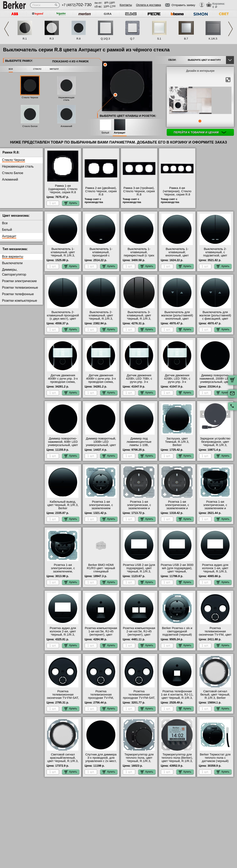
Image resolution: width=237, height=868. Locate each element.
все (11, 69)
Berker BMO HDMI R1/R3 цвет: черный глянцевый (101, 568)
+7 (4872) (77, 5)
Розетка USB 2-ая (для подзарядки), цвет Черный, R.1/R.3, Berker (139, 570)
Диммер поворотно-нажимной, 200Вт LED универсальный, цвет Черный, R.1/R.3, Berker (215, 382)
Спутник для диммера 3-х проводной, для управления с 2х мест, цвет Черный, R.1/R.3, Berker (101, 761)
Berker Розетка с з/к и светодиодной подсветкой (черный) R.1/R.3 (177, 633)
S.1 (159, 39)
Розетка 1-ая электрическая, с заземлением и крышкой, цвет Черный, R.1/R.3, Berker (215, 510)
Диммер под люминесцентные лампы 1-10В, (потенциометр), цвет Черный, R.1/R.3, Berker (139, 447)
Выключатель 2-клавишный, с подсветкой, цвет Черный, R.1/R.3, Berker (215, 255)
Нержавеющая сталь (66, 99)
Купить (71, 203)
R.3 (52, 39)
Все (5, 223)
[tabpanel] (200, 101)
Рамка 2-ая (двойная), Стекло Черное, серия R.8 (101, 191)
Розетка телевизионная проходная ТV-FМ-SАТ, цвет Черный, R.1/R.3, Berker (139, 698)
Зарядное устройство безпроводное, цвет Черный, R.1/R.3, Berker (215, 443)
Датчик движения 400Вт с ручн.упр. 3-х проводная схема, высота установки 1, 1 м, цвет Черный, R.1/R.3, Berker (63, 383)
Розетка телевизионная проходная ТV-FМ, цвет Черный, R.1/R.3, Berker (101, 698)
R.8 (78, 39)
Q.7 (132, 39)
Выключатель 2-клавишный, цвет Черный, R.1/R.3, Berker (101, 317)
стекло (37, 69)
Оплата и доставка (148, 5)
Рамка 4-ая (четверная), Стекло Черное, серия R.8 (177, 191)
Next (230, 29)
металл (54, 69)
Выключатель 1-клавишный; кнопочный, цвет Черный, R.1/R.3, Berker (177, 255)
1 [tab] (200, 121)
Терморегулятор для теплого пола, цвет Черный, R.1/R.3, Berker (139, 759)
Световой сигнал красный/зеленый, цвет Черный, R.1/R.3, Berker (63, 759)
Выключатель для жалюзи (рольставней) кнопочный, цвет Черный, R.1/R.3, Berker (177, 319)
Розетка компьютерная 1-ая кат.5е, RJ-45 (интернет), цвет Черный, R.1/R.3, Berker (101, 635)
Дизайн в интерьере (200, 71)
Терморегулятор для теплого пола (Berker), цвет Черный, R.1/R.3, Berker (177, 759)
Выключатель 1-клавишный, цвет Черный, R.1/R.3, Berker (63, 254)
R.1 (25, 39)
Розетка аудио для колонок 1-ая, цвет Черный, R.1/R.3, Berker (215, 570)
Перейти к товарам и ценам (200, 132)
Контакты (126, 5)
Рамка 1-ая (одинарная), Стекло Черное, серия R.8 (63, 189)
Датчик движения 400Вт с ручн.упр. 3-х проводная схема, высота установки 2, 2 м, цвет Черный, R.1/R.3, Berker (101, 383)
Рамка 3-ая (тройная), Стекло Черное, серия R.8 (139, 191)
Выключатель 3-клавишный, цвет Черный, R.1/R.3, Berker (139, 317)
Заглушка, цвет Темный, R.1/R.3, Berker (177, 442)
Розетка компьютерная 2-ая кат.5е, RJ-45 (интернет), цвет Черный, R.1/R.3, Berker (139, 635)
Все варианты (13, 257)
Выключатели (12, 263)
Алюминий (66, 126)
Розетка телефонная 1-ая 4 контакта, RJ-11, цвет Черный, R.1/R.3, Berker (177, 696)
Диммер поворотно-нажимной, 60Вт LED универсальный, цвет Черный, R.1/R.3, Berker (63, 445)
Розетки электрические (19, 281)
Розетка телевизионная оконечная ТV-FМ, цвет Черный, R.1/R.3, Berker (215, 635)
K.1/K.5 (213, 39)
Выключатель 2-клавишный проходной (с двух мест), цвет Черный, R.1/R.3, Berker (63, 319)
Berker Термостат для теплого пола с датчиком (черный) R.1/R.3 (215, 759)
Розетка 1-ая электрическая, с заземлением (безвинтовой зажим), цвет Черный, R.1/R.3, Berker (101, 510)
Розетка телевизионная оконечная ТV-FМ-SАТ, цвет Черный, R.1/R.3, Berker (63, 698)
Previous (7, 29)
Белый (105, 133)
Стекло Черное (30, 97)
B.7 (186, 39)
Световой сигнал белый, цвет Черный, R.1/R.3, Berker (215, 695)
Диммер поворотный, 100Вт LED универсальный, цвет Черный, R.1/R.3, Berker (101, 445)
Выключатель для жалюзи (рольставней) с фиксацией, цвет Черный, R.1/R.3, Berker (215, 319)
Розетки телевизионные (20, 288)
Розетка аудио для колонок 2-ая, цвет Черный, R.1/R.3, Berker (63, 633)
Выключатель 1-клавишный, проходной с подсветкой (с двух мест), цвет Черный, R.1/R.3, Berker (101, 257)
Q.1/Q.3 (105, 39)
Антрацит (120, 133)
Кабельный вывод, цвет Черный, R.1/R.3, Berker (63, 505)
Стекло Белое (30, 126)
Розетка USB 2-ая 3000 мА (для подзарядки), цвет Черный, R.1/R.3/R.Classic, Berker (177, 571)
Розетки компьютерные (20, 301)
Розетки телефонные (18, 294)
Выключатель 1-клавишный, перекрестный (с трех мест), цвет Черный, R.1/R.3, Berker (139, 255)
